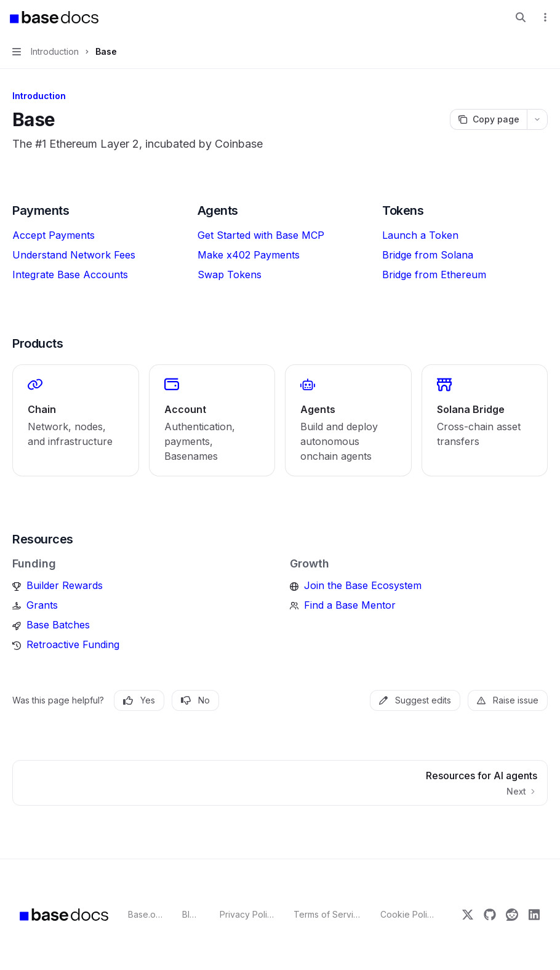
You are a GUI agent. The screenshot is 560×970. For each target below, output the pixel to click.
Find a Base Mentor (350, 605)
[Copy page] (488, 119)
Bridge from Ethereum (434, 275)
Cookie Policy (407, 914)
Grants (42, 605)
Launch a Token (420, 235)
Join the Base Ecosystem (363, 585)
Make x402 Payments (249, 255)
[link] (76, 420)
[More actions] (544, 17)
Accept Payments (54, 235)
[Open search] (521, 17)
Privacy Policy (247, 914)
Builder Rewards (65, 585)
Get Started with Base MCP (261, 235)
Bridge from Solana (428, 255)
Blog (191, 914)
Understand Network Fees (74, 255)
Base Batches (58, 625)
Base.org (145, 914)
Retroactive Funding (73, 644)
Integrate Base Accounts (70, 275)
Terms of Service (327, 914)
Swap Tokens (230, 275)
